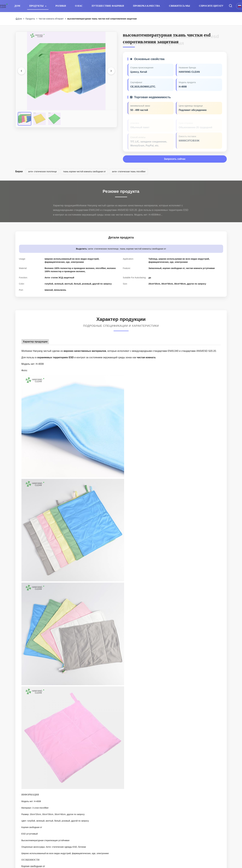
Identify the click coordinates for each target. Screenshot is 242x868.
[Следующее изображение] (111, 71)
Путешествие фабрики (108, 6)
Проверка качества (146, 6)
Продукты (37, 6)
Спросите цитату (211, 6)
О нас (79, 6)
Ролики (61, 6)
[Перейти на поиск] (231, 6)
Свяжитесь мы (180, 6)
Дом (17, 6)
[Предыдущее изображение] (21, 71)
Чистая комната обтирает (51, 19)
